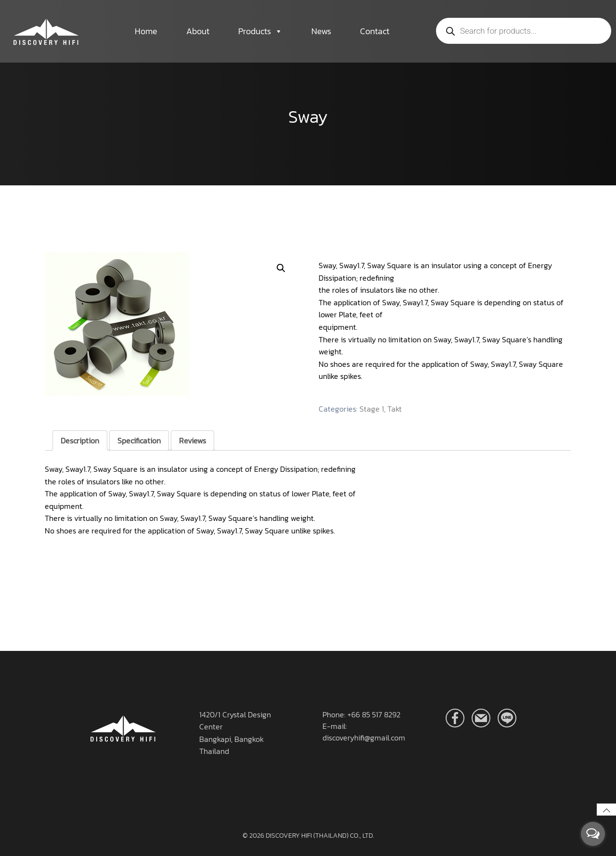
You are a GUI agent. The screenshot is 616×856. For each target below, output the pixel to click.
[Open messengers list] (593, 834)
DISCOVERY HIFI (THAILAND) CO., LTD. (320, 836)
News (321, 31)
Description (80, 441)
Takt (395, 409)
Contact (375, 31)
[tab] (80, 441)
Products (260, 31)
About (198, 31)
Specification (139, 441)
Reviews (192, 441)
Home (146, 31)
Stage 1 (372, 409)
